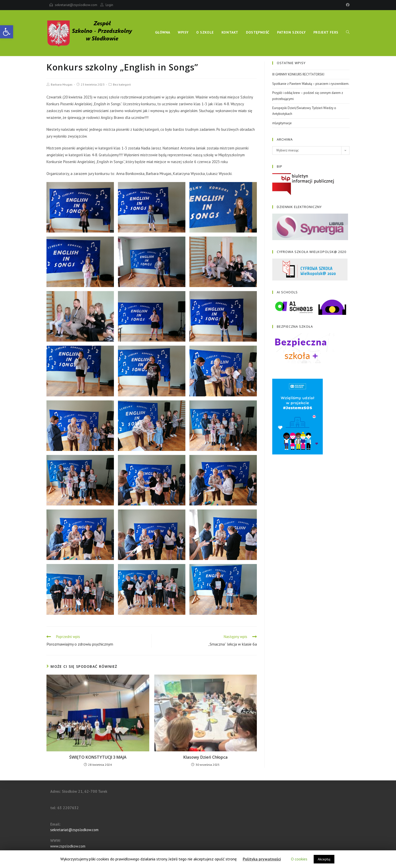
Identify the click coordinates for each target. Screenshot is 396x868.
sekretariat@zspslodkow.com (76, 5)
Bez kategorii (122, 84)
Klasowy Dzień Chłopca (205, 757)
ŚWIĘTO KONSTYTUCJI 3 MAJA (98, 757)
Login (109, 5)
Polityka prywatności (262, 859)
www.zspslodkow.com (68, 846)
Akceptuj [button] (324, 859)
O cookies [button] (299, 859)
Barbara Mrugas (62, 84)
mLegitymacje (282, 123)
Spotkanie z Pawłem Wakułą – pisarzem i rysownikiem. (311, 84)
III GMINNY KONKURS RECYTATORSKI (298, 74)
